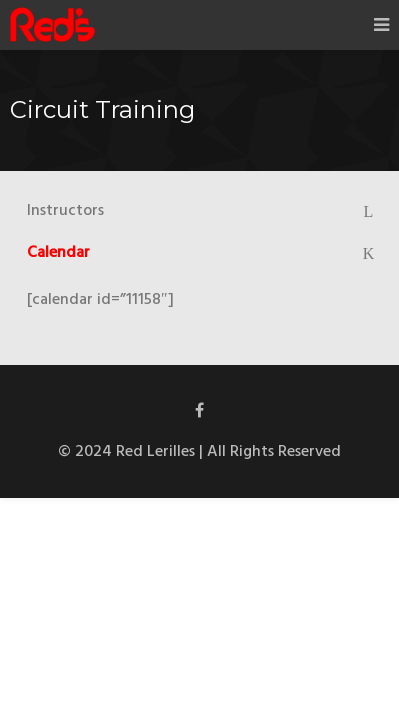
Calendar (58, 253)
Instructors (65, 211)
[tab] (199, 211)
